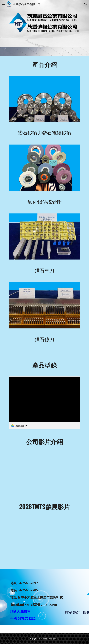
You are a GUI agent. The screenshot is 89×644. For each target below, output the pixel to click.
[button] (3, 4)
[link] (44, 403)
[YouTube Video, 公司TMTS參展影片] (44, 542)
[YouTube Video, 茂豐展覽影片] (44, 471)
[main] (44, 64)
